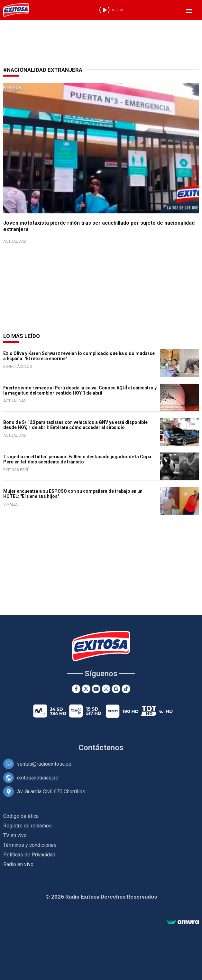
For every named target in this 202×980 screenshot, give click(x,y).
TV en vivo (15, 835)
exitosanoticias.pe (38, 778)
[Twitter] (86, 689)
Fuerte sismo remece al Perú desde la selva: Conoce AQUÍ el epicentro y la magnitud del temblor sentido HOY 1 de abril (80, 390)
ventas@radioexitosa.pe (44, 764)
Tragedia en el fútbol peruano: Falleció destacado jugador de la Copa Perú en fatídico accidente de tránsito (77, 459)
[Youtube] (96, 689)
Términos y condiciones (30, 845)
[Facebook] (76, 689)
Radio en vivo (18, 864)
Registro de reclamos (28, 826)
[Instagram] (106, 689)
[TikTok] (126, 689)
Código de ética (21, 816)
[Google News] (116, 689)
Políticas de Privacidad (29, 855)
